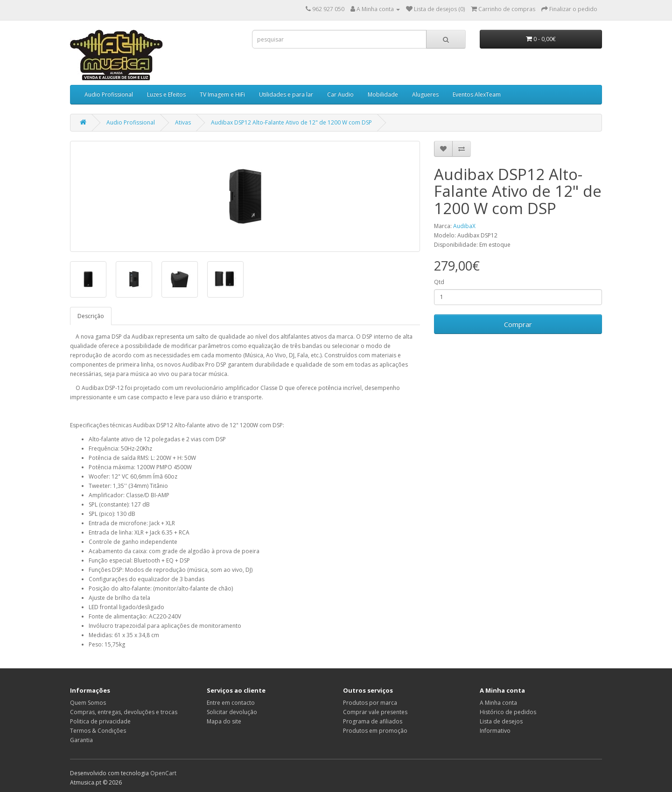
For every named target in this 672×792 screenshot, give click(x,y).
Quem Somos (88, 703)
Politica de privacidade (100, 721)
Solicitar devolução (232, 712)
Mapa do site (224, 721)
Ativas (183, 122)
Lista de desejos (501, 721)
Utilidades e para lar (286, 94)
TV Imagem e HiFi (222, 94)
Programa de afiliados (373, 721)
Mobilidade (383, 94)
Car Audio (340, 94)
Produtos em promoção (375, 731)
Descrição (91, 316)
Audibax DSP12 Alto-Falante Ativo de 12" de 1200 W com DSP (291, 122)
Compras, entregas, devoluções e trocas (124, 712)
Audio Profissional (109, 94)
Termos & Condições (98, 731)
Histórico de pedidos (508, 712)
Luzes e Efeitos (166, 94)
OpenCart (163, 773)
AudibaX (464, 226)
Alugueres (425, 94)
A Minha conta (498, 703)
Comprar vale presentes (375, 712)
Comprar (518, 324)
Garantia (81, 740)
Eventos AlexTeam (477, 94)
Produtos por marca (370, 703)
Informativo (495, 731)
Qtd (439, 282)
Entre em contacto (231, 703)
